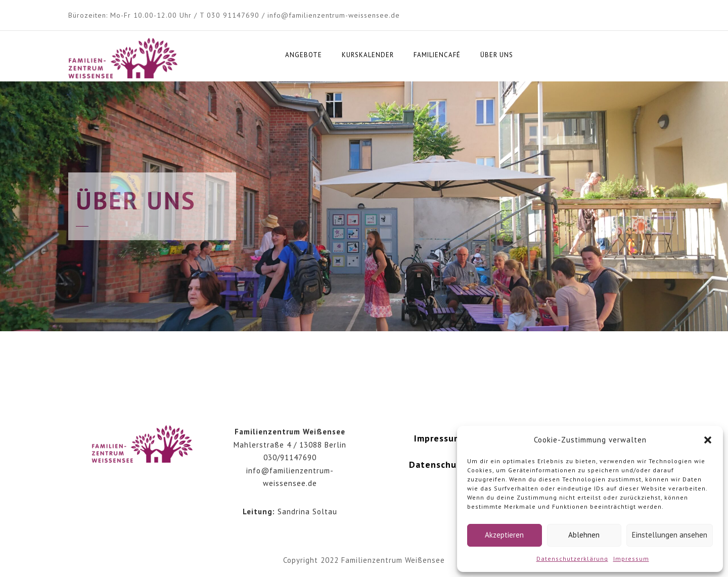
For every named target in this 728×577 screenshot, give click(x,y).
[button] (708, 440)
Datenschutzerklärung (572, 559)
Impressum (631, 559)
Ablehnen (584, 535)
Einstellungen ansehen (670, 535)
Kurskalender (368, 55)
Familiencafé (437, 55)
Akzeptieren (504, 535)
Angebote (304, 55)
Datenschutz (438, 464)
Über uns (497, 55)
